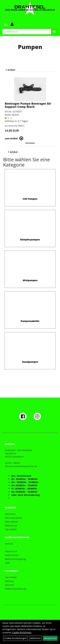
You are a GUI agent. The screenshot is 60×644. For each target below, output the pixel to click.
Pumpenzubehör (30, 321)
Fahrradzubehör (14, 518)
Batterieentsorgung (15, 559)
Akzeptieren (50, 638)
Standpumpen (30, 362)
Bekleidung (11, 525)
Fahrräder (10, 514)
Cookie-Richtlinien (22, 632)
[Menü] (6, 25)
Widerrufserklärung (15, 589)
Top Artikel (11, 529)
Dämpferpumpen (30, 240)
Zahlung (9, 581)
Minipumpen (30, 280)
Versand (9, 585)
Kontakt (9, 544)
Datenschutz (12, 555)
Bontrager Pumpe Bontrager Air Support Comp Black (28, 105)
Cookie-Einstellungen (15, 638)
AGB (7, 563)
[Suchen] (54, 32)
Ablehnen (35, 638)
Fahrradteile (11, 522)
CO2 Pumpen (30, 199)
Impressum (11, 551)
